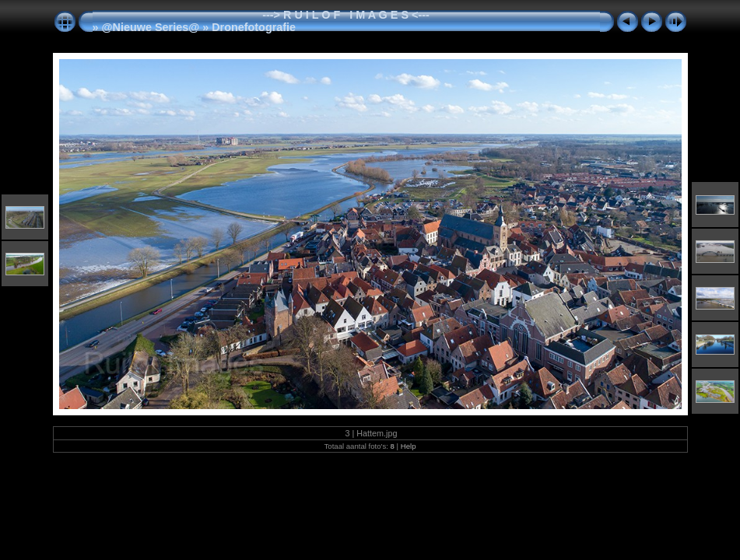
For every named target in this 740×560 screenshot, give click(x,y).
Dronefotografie (254, 27)
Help (409, 446)
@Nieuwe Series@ (151, 27)
